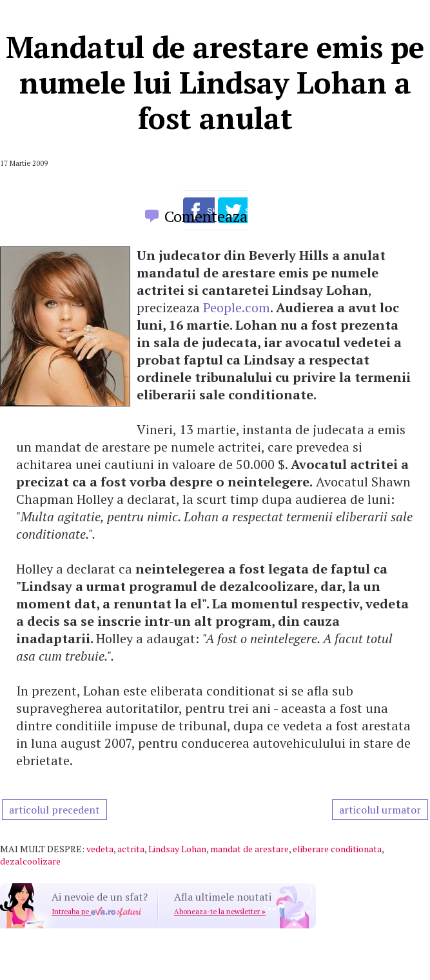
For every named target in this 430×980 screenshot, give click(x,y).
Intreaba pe (96, 912)
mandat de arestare (249, 849)
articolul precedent (54, 810)
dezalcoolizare (30, 861)
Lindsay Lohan (177, 849)
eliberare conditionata (337, 849)
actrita (131, 849)
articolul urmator (380, 810)
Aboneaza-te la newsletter (220, 912)
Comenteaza (206, 216)
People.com (237, 307)
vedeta (100, 849)
